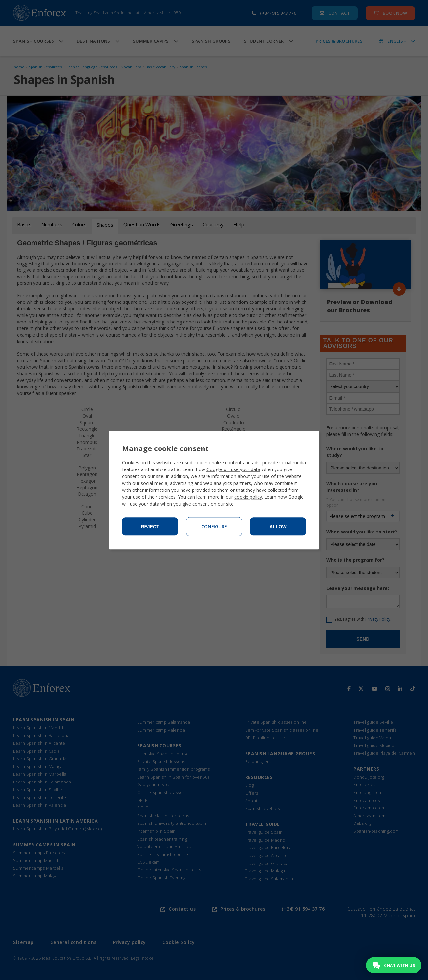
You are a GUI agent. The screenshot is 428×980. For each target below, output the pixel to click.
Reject (150, 527)
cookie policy (248, 497)
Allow (278, 527)
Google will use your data (233, 469)
